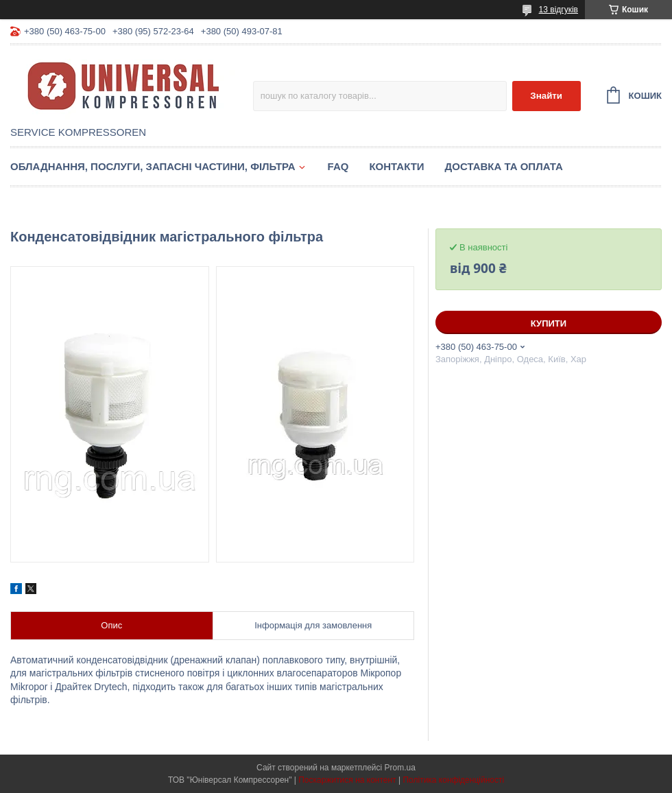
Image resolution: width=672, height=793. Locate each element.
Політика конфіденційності (453, 780)
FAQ (338, 166)
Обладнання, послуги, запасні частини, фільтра (153, 166)
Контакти (396, 166)
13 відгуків (559, 10)
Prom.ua (400, 768)
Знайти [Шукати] (546, 96)
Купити (549, 323)
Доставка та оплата (504, 166)
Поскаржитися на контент (347, 780)
